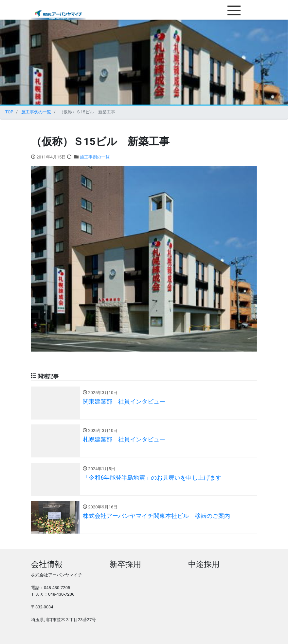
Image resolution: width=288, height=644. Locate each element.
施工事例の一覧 (95, 157)
